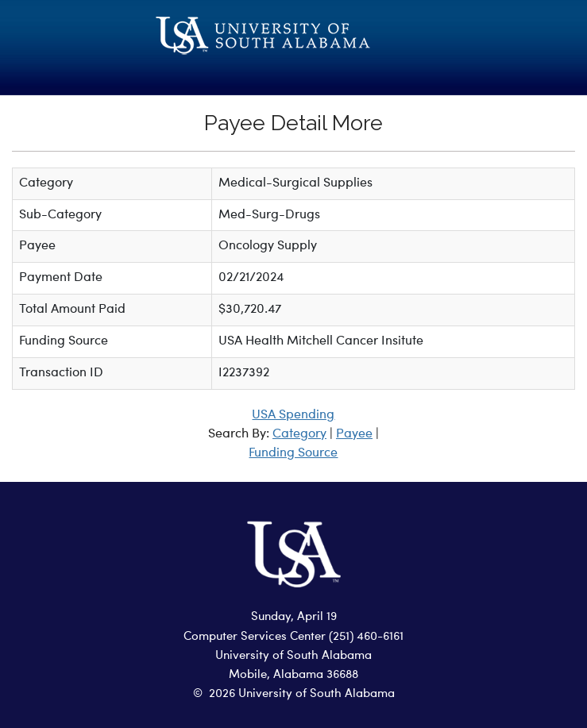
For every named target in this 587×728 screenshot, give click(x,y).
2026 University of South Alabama (302, 694)
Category (299, 434)
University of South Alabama (293, 656)
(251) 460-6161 (366, 637)
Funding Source (293, 453)
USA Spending (293, 415)
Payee (354, 434)
